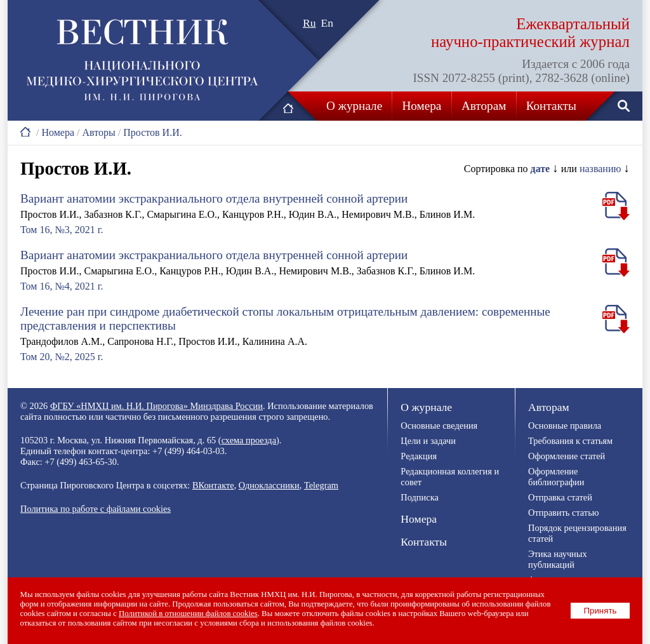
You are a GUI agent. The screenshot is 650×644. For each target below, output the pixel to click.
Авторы (98, 132)
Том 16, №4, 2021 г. (62, 286)
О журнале (354, 106)
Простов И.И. (153, 132)
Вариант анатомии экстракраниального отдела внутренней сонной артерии (214, 198)
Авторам (484, 106)
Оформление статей (567, 456)
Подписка (419, 497)
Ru (309, 23)
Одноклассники (269, 485)
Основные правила (565, 426)
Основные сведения (439, 426)
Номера (422, 106)
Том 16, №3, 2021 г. (62, 230)
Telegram (321, 485)
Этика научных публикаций (558, 559)
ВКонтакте (213, 485)
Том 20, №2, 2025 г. (62, 357)
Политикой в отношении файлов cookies (189, 614)
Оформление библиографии (556, 477)
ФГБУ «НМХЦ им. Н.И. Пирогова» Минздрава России (156, 406)
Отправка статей (560, 497)
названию (600, 169)
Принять (600, 611)
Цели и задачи (428, 441)
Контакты (551, 106)
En (328, 23)
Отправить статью (563, 513)
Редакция (419, 456)
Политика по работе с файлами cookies (96, 509)
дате (541, 169)
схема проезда (249, 440)
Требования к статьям (570, 441)
